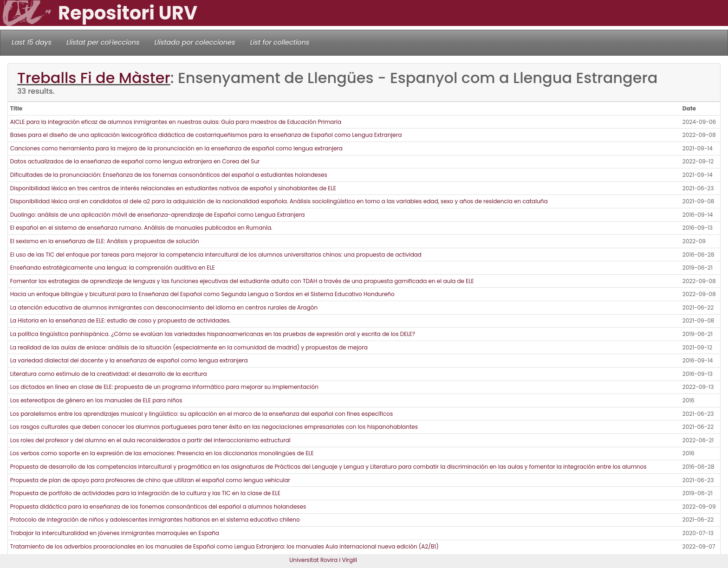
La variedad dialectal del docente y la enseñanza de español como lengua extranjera (129, 360)
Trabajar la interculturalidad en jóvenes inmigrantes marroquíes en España (115, 533)
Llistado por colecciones (195, 42)
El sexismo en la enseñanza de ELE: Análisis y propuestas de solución (105, 241)
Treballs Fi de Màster (94, 78)
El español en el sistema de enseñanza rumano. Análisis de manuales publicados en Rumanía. (141, 228)
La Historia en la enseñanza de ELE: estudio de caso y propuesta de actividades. (120, 320)
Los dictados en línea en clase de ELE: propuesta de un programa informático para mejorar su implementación (164, 387)
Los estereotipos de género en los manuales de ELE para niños (96, 400)
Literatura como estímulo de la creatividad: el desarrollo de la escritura (109, 374)
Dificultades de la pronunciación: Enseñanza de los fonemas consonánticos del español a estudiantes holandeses (169, 175)
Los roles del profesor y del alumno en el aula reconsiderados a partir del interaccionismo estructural (150, 440)
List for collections (279, 42)
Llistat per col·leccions (103, 42)
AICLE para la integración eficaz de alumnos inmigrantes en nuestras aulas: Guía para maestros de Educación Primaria (176, 122)
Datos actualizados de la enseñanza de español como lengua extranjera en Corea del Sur (136, 161)
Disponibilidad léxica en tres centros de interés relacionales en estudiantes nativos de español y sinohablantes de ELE (173, 188)
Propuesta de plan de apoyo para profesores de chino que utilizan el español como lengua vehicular (150, 480)
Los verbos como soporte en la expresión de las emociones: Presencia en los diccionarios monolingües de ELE (162, 453)
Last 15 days (32, 42)
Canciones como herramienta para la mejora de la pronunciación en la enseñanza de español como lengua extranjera (176, 148)
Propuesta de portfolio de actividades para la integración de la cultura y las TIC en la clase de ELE (145, 493)
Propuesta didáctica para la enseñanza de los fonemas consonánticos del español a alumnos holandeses (158, 507)
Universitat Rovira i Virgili (323, 560)
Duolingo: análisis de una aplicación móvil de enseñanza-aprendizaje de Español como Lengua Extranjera (158, 215)
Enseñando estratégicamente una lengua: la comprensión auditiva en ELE (113, 268)
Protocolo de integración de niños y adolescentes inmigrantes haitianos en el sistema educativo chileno (155, 520)
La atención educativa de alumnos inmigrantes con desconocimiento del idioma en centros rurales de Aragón (164, 307)
